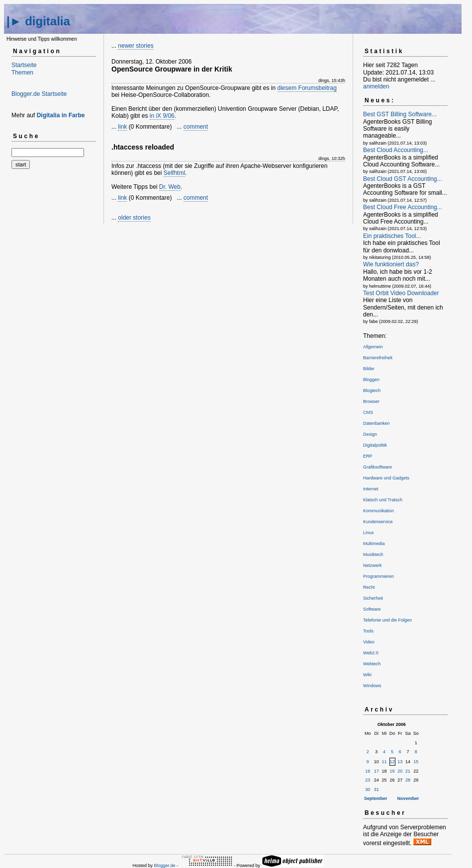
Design (370, 434)
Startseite (24, 65)
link (122, 127)
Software (372, 609)
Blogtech (372, 391)
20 (400, 771)
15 (416, 762)
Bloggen (371, 380)
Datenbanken (377, 423)
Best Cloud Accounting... (396, 150)
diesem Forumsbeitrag (307, 88)
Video (369, 642)
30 (368, 789)
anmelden (376, 86)
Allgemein (373, 347)
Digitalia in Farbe (61, 115)
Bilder (369, 369)
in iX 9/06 (162, 116)
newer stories (136, 46)
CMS (368, 412)
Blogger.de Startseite (39, 94)
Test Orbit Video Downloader (401, 293)
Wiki (367, 675)
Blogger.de (164, 866)
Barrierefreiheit (378, 358)
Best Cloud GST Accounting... (403, 179)
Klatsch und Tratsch (383, 500)
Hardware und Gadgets (386, 478)
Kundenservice (378, 522)
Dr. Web (170, 187)
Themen (22, 73)
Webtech (372, 664)
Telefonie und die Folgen (387, 620)
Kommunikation (378, 511)
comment (196, 127)
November (408, 798)
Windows (372, 686)
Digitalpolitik (375, 445)
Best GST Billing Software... (400, 114)
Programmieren (378, 576)
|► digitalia (38, 21)
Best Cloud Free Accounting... (403, 207)
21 (408, 771)
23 (368, 780)
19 (392, 771)
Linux (369, 533)
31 (377, 789)
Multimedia (374, 544)
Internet (371, 489)
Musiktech (373, 554)
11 (384, 762)
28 (408, 780)
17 (377, 771)
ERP (368, 456)
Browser (371, 401)
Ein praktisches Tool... (392, 236)
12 (392, 762)
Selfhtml (174, 173)
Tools (368, 631)
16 (368, 771)
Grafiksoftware (378, 467)
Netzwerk (373, 565)
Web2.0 (371, 653)
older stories (134, 218)
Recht (369, 587)
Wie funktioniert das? (391, 264)
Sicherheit (373, 598)
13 (400, 762)
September (376, 798)
